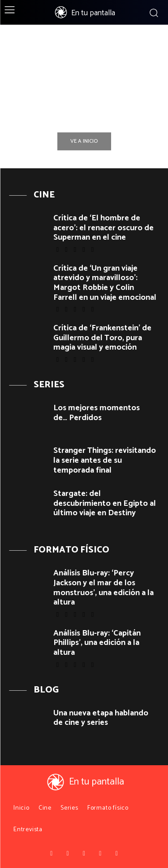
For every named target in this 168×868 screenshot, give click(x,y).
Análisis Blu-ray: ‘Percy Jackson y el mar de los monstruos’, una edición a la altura (103, 588)
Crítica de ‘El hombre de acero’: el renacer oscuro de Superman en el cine (103, 228)
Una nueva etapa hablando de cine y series (101, 718)
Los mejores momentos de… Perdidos (97, 413)
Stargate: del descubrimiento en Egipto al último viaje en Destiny (105, 503)
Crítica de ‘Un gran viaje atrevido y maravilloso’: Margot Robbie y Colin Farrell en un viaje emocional (105, 283)
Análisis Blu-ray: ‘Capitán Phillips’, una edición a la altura (97, 643)
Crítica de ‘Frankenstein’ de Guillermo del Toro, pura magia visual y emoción (102, 338)
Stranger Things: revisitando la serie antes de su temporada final (105, 460)
